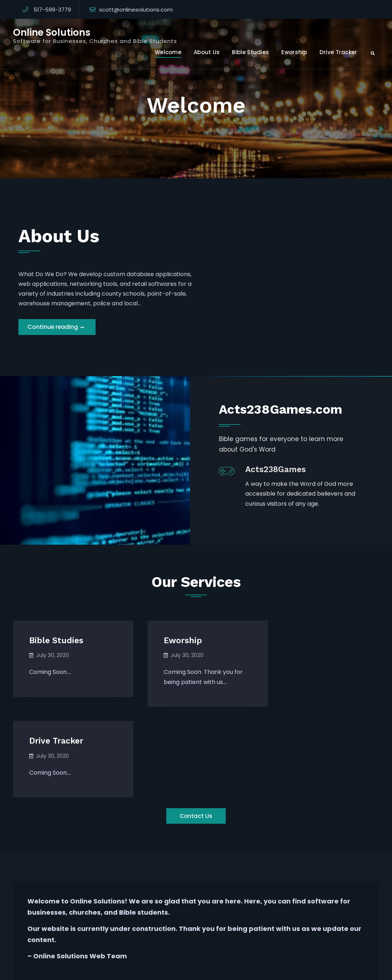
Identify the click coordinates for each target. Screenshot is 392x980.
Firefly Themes (275, 968)
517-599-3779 (52, 10)
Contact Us (196, 735)
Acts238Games (282, 479)
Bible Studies (250, 52)
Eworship (294, 52)
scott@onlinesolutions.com (136, 10)
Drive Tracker (338, 52)
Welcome (168, 52)
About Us (207, 52)
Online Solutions (52, 32)
